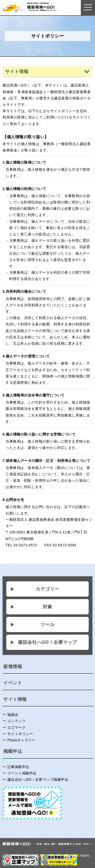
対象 (48, 607)
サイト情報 (15, 699)
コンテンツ (17, 721)
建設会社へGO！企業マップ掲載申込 (38, 779)
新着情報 (13, 667)
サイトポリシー (20, 734)
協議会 (13, 715)
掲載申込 (13, 751)
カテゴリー (48, 589)
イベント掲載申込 (22, 773)
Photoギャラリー (22, 740)
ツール (48, 624)
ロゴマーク (17, 727)
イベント (13, 683)
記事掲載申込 (18, 767)
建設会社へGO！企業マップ (48, 642)
